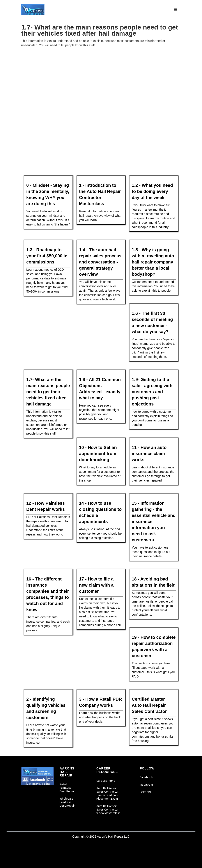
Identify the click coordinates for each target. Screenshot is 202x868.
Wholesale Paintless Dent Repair (67, 802)
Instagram (146, 785)
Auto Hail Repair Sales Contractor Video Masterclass (108, 809)
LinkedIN (145, 792)
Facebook (146, 777)
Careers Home (106, 781)
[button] (175, 10)
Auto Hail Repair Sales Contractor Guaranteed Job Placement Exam (107, 793)
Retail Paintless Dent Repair (67, 788)
